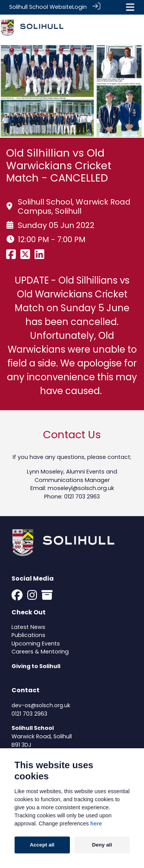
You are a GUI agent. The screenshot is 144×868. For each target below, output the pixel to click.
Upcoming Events (36, 643)
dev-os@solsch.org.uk (41, 705)
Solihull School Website (41, 7)
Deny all (102, 845)
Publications (28, 635)
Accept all (42, 845)
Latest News (28, 626)
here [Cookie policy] (96, 823)
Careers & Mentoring (40, 651)
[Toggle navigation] (130, 7)
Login (79, 7)
